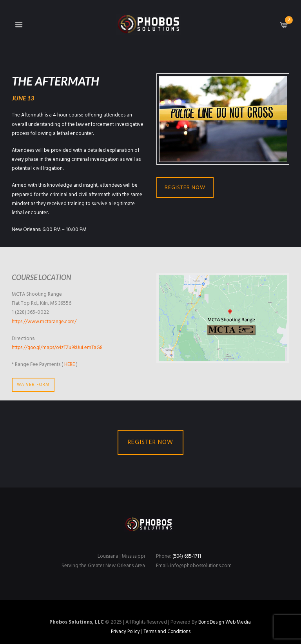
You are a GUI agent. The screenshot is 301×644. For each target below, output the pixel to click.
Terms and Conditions (168, 632)
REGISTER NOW (185, 188)
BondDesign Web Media (224, 622)
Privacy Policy (125, 632)
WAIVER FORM (33, 385)
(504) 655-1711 (188, 557)
